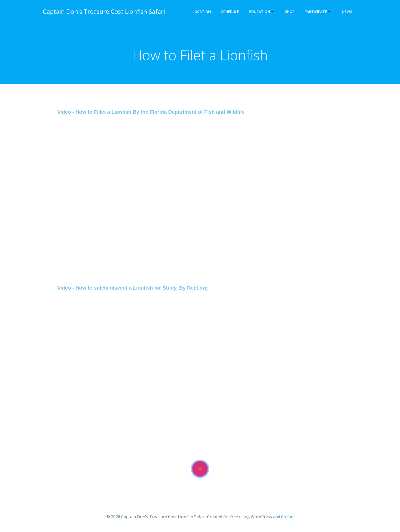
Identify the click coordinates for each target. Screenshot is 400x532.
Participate (318, 12)
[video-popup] (200, 469)
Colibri (287, 517)
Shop (290, 12)
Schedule (230, 12)
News (347, 12)
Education (262, 12)
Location (202, 12)
